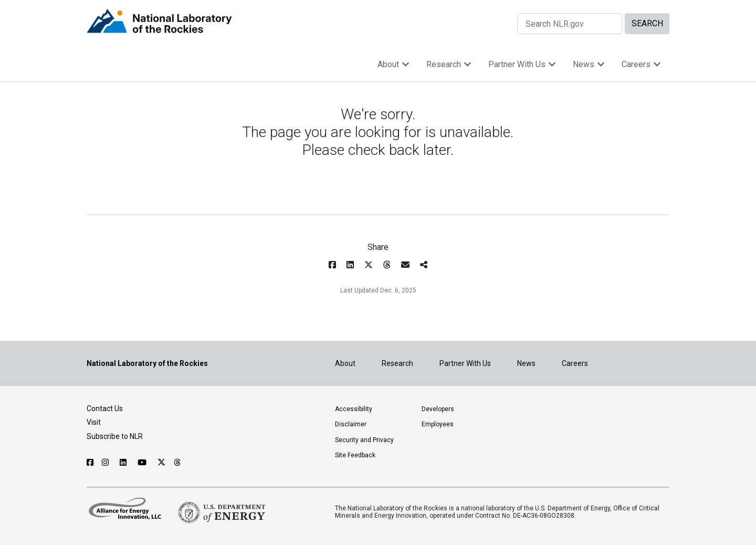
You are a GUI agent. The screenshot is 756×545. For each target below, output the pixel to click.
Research (449, 64)
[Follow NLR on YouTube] (143, 463)
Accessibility (354, 409)
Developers (438, 409)
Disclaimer (351, 424)
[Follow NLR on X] (161, 463)
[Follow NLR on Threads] (178, 463)
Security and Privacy (364, 440)
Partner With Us (522, 64)
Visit (94, 422)
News (589, 64)
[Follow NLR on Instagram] (107, 463)
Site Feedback (355, 455)
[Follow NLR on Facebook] (90, 463)
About (393, 64)
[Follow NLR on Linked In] (124, 463)
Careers (641, 64)
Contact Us (105, 408)
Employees (438, 424)
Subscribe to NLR (115, 436)
